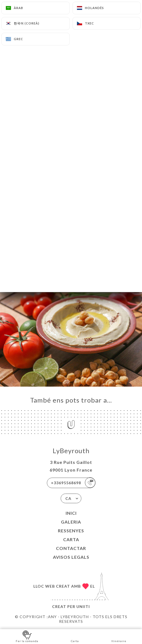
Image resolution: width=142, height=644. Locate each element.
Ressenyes (71, 531)
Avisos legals (71, 557)
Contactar (71, 548)
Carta (71, 539)
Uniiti (83, 606)
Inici (71, 513)
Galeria (71, 522)
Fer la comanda (27, 636)
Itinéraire (119, 636)
